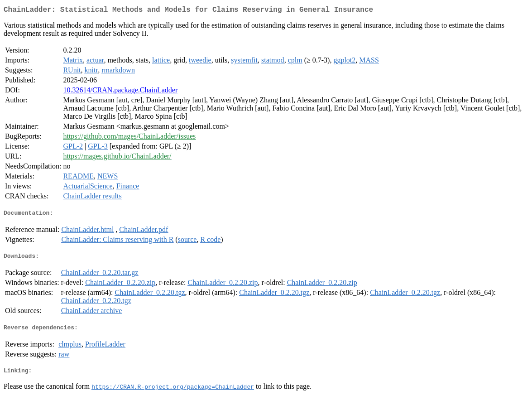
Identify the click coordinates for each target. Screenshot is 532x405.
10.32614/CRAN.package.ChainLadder (120, 92)
